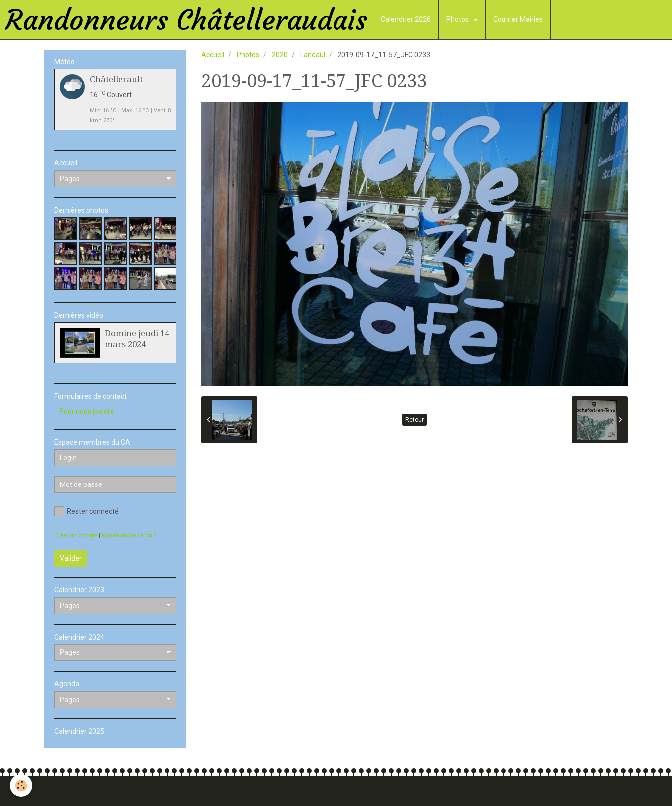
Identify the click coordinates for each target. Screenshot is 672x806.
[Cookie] (21, 785)
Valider (71, 558)
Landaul (313, 55)
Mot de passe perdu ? (129, 536)
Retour (415, 420)
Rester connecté (86, 511)
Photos (458, 19)
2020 (280, 55)
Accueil (213, 55)
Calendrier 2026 (406, 19)
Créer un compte (76, 536)
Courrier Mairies (518, 19)
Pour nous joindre (87, 411)
